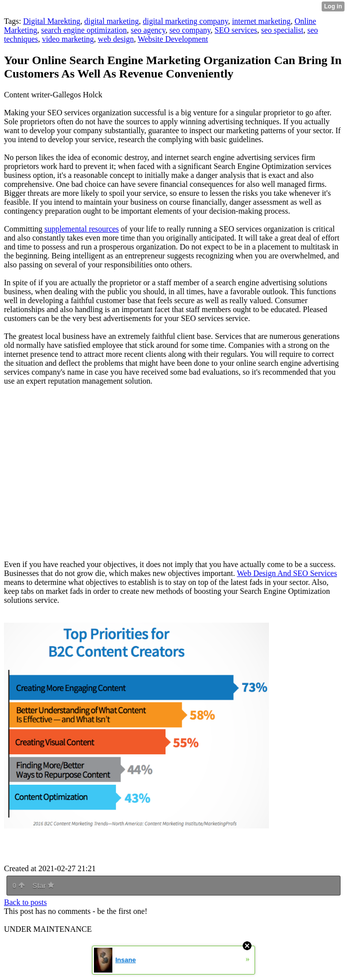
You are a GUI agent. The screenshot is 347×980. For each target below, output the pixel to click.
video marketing (68, 39)
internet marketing (261, 21)
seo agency (148, 30)
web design (116, 39)
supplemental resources (82, 229)
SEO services (236, 30)
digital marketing (112, 21)
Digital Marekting (51, 21)
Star (43, 886)
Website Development (173, 39)
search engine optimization (84, 30)
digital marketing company (185, 21)
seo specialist (282, 30)
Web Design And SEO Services (287, 573)
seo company (190, 30)
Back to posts (25, 902)
